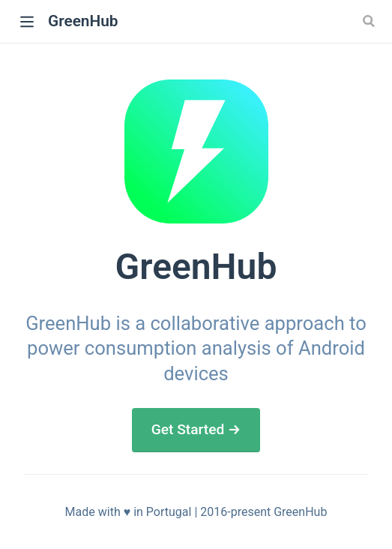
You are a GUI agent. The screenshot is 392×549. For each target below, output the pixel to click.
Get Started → (196, 429)
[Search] (370, 21)
